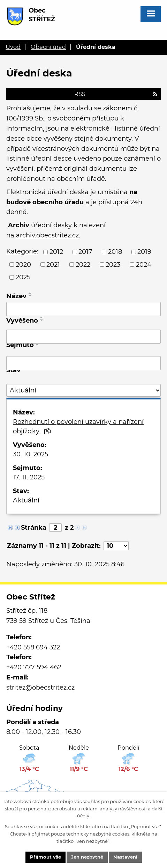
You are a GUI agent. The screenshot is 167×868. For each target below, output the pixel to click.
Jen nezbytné (87, 857)
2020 (23, 264)
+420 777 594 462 (34, 667)
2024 (144, 264)
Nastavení (125, 857)
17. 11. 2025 (29, 477)
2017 (85, 252)
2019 (144, 252)
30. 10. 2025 (31, 454)
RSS (116, 94)
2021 (53, 264)
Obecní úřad (48, 47)
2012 (56, 252)
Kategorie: (22, 251)
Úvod (13, 47)
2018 (115, 252)
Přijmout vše (45, 857)
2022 (83, 264)
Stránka (34, 528)
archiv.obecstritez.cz (47, 235)
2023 (113, 264)
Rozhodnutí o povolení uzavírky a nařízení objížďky (78, 426)
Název (16, 296)
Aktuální (26, 500)
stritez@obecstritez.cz (40, 687)
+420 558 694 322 (33, 647)
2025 (23, 277)
